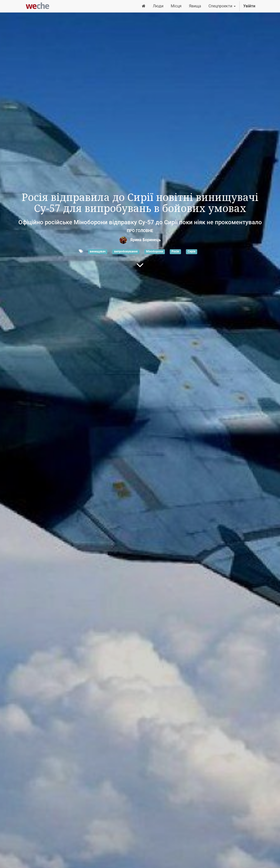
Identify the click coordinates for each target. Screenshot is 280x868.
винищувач (98, 251)
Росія (175, 251)
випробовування (126, 251)
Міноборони (155, 251)
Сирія (192, 251)
